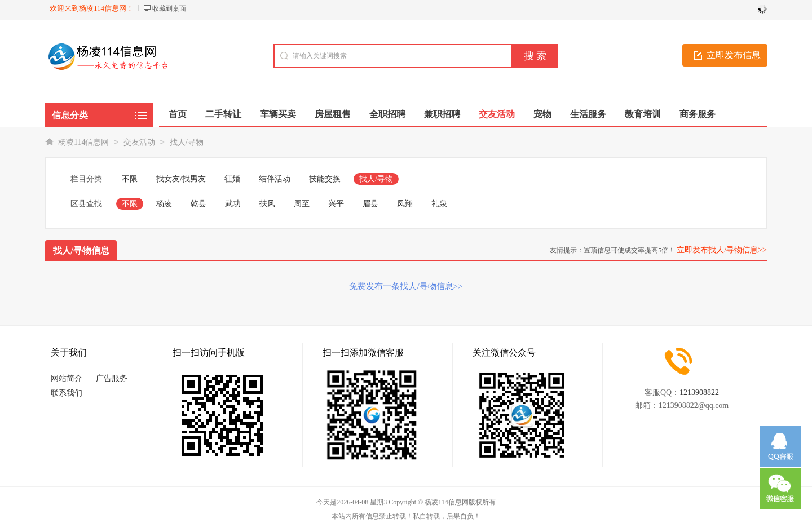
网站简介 (67, 378)
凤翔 (405, 204)
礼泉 (439, 204)
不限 (130, 179)
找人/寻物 (187, 142)
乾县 (198, 204)
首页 (178, 114)
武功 (233, 204)
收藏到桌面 (169, 8)
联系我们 (67, 393)
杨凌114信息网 (83, 142)
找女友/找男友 (181, 179)
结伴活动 (275, 179)
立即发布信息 (734, 55)
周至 (302, 204)
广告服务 (112, 378)
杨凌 (164, 204)
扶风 (267, 204)
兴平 (336, 204)
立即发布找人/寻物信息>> (722, 250)
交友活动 (139, 142)
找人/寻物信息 (81, 251)
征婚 (232, 179)
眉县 (370, 204)
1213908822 (699, 393)
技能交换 (325, 179)
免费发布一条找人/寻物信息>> (406, 286)
